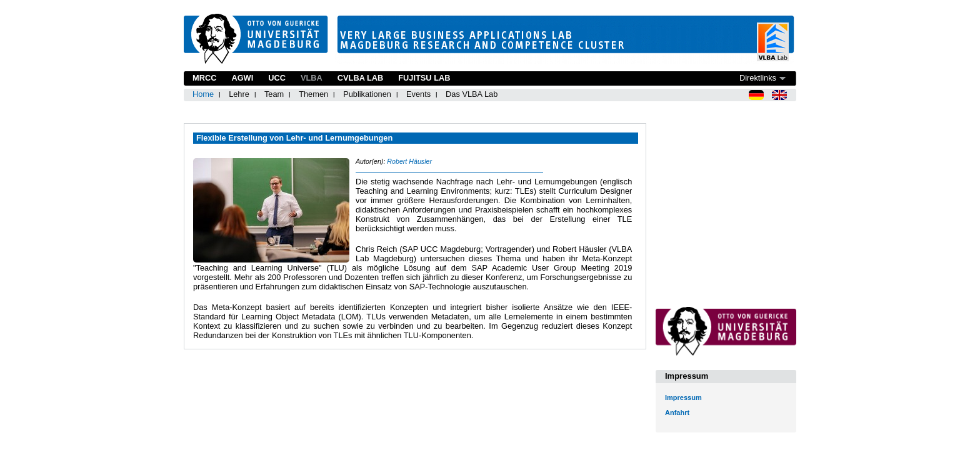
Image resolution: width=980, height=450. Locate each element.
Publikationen (367, 94)
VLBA (312, 78)
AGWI (242, 78)
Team (274, 94)
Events (418, 94)
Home (203, 94)
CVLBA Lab (360, 78)
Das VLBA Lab (472, 94)
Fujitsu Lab (424, 78)
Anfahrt (677, 412)
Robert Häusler (409, 161)
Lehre (239, 94)
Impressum (683, 397)
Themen (313, 94)
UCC (277, 78)
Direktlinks (758, 78)
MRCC (204, 78)
